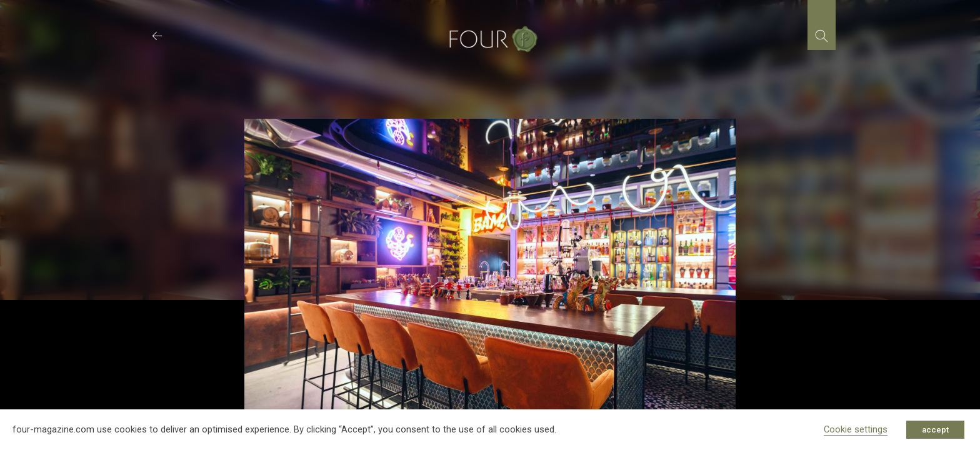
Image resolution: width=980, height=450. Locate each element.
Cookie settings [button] (856, 429)
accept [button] (935, 430)
